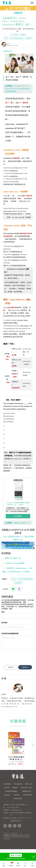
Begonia (14, 852)
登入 (25, 864)
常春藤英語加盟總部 (11, 810)
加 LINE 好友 (16, 855)
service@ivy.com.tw (16, 829)
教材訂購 (7, 814)
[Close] (34, 857)
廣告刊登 (17, 814)
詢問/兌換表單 (18, 817)
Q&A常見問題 (27, 814)
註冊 (32, 864)
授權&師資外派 (27, 810)
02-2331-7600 (14, 824)
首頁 (4, 864)
